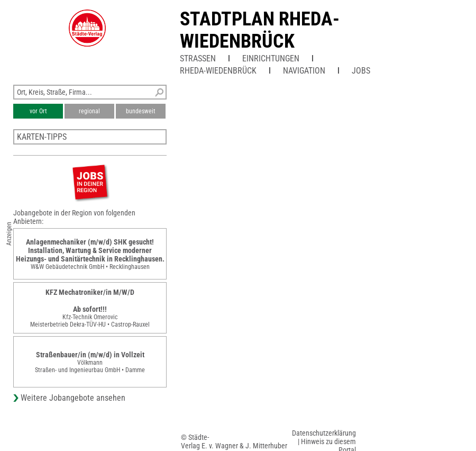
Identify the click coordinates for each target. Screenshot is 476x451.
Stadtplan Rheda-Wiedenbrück (260, 30)
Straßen (198, 58)
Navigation (304, 71)
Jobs (361, 71)
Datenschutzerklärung (324, 433)
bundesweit (141, 111)
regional (89, 111)
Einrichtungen (271, 58)
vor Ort (38, 111)
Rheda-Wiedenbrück (218, 71)
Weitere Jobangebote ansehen (73, 398)
